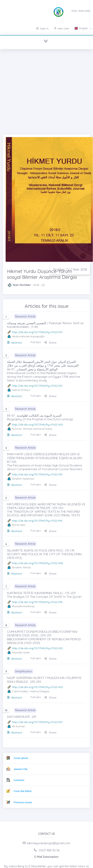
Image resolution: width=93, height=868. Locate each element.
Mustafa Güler (21, 652)
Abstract (15, 343)
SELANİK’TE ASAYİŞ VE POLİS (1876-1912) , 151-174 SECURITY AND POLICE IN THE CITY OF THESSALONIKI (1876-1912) (44, 554)
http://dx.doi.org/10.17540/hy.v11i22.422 (37, 648)
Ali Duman (19, 726)
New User (62, 28)
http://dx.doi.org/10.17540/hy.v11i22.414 (37, 332)
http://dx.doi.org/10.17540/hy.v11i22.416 (37, 521)
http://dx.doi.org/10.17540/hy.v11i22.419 (37, 474)
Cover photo (21, 758)
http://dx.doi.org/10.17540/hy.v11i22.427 (37, 722)
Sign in (42, 28)
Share (50, 343)
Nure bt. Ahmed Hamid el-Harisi (32, 429)
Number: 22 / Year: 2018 (70, 269)
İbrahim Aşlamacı (23, 479)
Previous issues (23, 802)
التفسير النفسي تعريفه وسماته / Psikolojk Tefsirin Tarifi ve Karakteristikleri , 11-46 (45, 325)
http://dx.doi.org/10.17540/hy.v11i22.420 (37, 425)
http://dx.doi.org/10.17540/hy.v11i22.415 (37, 386)
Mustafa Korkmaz (23, 606)
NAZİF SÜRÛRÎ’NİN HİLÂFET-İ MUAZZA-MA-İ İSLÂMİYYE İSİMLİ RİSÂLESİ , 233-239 (44, 680)
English (82, 28)
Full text (36, 342)
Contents (19, 780)
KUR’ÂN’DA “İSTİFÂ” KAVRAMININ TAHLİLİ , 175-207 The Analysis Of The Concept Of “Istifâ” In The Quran (44, 595)
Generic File (21, 769)
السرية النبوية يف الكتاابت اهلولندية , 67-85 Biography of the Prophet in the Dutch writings (40, 417)
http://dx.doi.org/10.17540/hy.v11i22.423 (37, 687)
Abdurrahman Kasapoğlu (28, 336)
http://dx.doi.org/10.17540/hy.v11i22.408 (37, 563)
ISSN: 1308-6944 (81, 11)
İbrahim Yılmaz (21, 567)
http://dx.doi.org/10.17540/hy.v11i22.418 (37, 602)
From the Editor (23, 791)
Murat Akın (19, 525)
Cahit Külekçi (20, 691)
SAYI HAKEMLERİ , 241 (22, 717)
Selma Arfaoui (21, 390)
